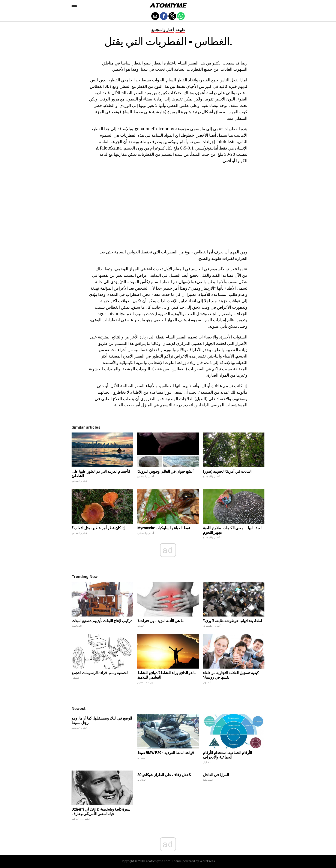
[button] (74, 5)
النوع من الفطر (150, 86)
